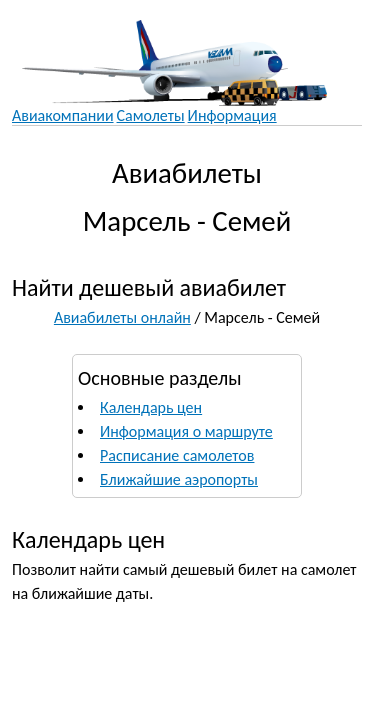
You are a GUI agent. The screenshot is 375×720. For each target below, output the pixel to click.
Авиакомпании (63, 115)
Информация (232, 115)
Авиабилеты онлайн (122, 317)
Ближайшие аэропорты (179, 479)
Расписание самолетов (177, 455)
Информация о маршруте (186, 431)
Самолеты (151, 115)
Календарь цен (151, 407)
